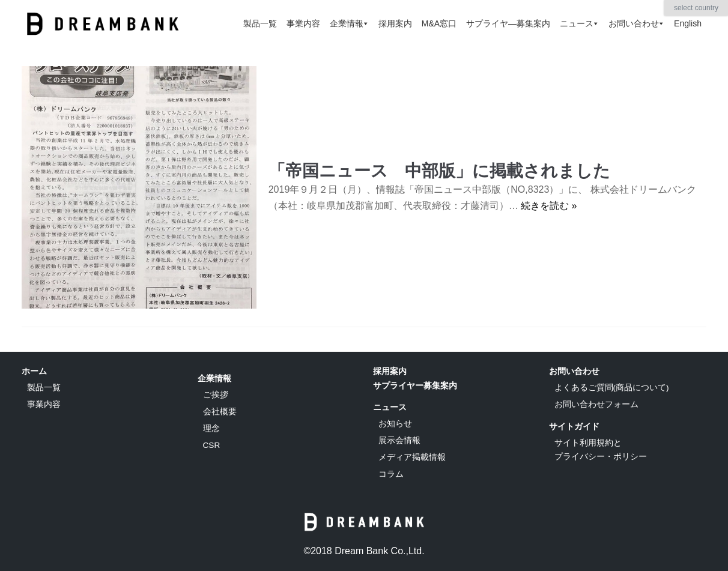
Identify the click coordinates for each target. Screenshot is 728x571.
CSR (212, 445)
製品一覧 (260, 23)
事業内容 (303, 23)
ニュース (579, 23)
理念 (211, 428)
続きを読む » (549, 206)
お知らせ (395, 424)
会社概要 (220, 412)
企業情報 (349, 23)
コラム (391, 474)
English (688, 23)
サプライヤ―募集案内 (508, 23)
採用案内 (395, 23)
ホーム (34, 371)
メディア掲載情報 (412, 457)
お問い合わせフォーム (596, 404)
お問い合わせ (636, 23)
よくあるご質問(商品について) (612, 388)
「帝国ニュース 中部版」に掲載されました (439, 171)
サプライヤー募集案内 (415, 385)
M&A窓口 (439, 23)
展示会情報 (399, 440)
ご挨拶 (216, 395)
